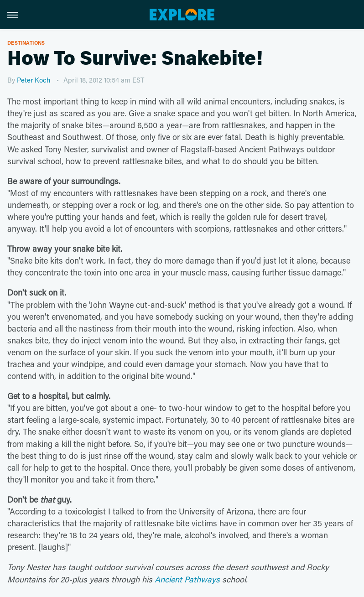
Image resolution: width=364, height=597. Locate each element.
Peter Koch (34, 80)
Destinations (26, 43)
